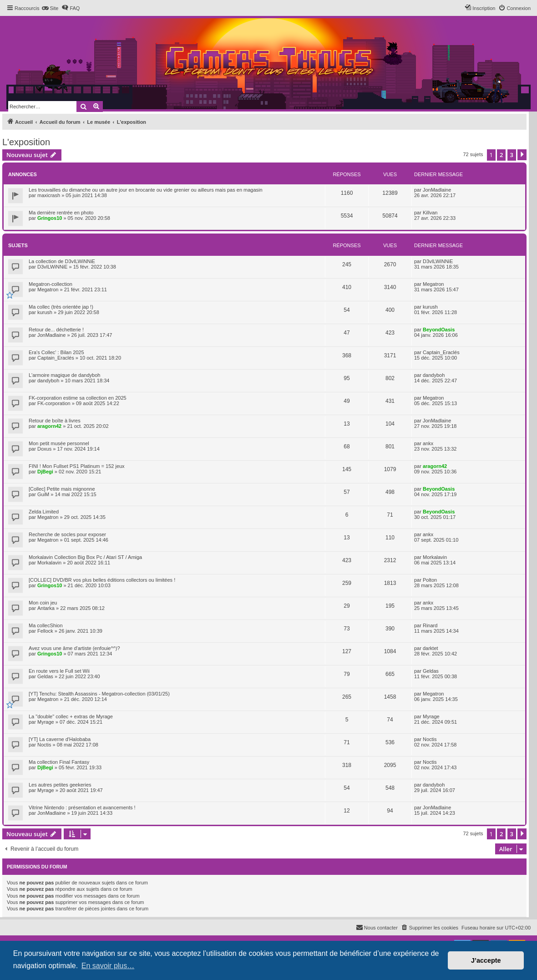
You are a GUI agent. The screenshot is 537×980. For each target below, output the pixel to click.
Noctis (44, 745)
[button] (522, 155)
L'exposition (26, 142)
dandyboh (48, 381)
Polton (430, 580)
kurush (45, 312)
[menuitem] (50, 8)
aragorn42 (49, 426)
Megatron (48, 289)
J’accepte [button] (486, 960)
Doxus (44, 449)
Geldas (45, 676)
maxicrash (49, 195)
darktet (431, 648)
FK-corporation (54, 403)
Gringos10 (50, 218)
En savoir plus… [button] (108, 966)
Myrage (46, 722)
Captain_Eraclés (56, 358)
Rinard (430, 625)
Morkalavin (49, 563)
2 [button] (501, 155)
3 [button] (512, 155)
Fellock (45, 631)
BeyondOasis (439, 330)
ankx (428, 443)
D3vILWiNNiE (52, 267)
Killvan (430, 213)
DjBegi (45, 472)
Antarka (46, 608)
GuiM (43, 494)
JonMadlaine (437, 190)
